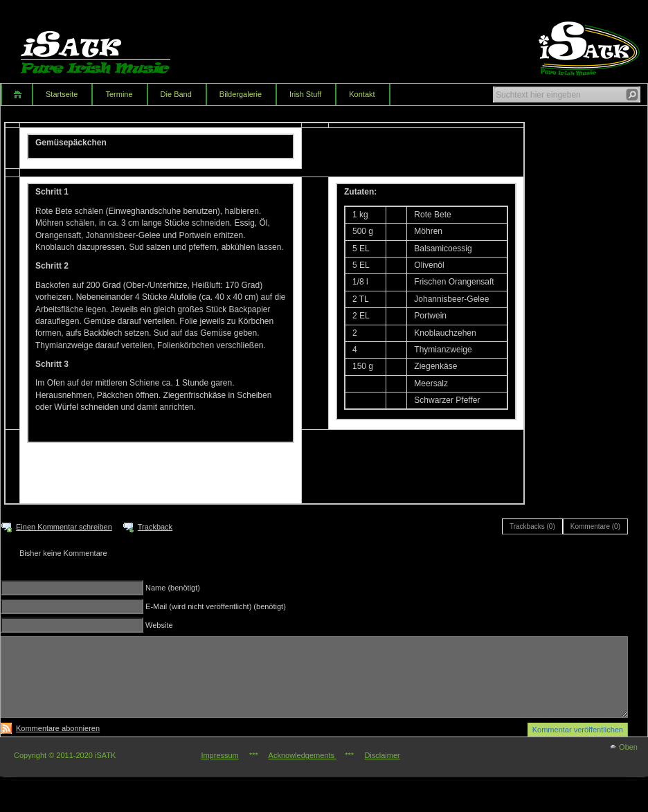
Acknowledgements (303, 755)
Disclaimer (382, 755)
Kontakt (362, 94)
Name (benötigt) (173, 588)
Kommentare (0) (595, 526)
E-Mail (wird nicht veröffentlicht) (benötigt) (216, 606)
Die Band (176, 94)
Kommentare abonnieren (58, 728)
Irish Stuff (305, 94)
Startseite (62, 94)
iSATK (107, 45)
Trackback (155, 527)
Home (16, 94)
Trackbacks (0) (532, 526)
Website (159, 625)
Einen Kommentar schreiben (64, 527)
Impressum (219, 755)
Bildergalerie (241, 94)
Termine (119, 94)
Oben (628, 747)
